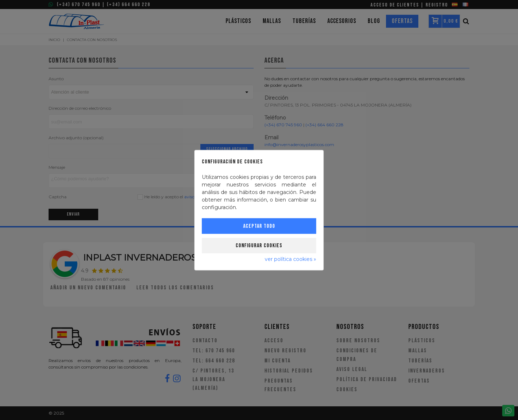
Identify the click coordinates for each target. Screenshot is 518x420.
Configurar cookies (259, 245)
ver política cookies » (290, 259)
